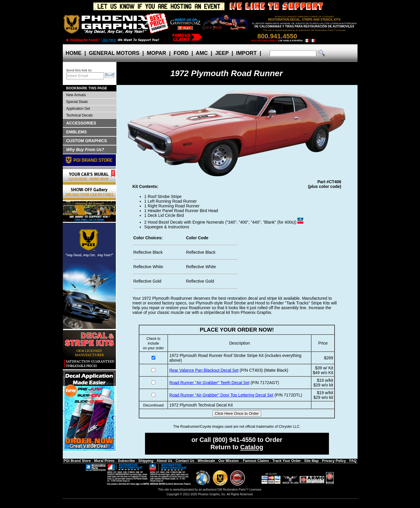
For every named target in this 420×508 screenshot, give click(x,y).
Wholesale (206, 461)
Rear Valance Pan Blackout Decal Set (204, 370)
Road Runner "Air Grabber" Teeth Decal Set (209, 383)
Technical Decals (80, 115)
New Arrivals (76, 95)
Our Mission (229, 461)
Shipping (146, 461)
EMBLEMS (77, 132)
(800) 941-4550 (234, 440)
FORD (181, 53)
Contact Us (185, 461)
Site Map (311, 461)
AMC (202, 53)
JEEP (222, 53)
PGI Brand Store (77, 461)
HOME (74, 53)
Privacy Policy (334, 461)
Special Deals (77, 102)
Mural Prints (104, 461)
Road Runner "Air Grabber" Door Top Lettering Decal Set (221, 395)
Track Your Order (287, 461)
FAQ (353, 461)
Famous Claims (256, 461)
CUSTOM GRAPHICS (87, 141)
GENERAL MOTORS (114, 53)
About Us (164, 461)
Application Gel (78, 109)
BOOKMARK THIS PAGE (87, 88)
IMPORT (246, 53)
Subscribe (126, 461)
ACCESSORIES (81, 123)
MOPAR (157, 53)
